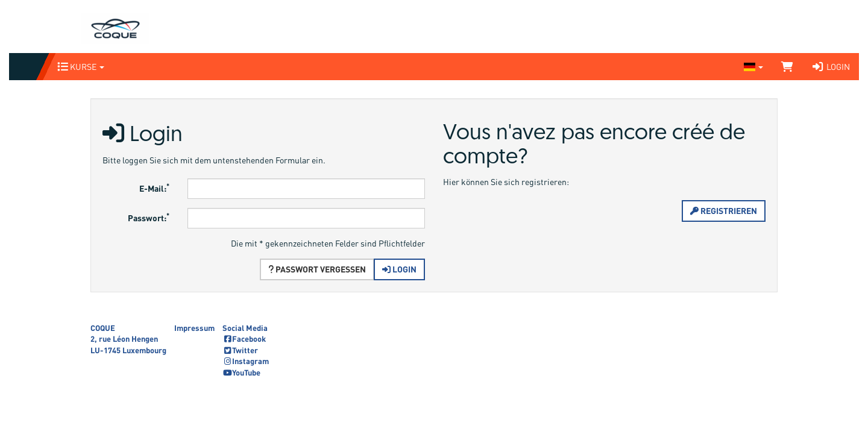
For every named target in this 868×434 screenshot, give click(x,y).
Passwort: (149, 217)
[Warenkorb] (787, 67)
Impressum (194, 328)
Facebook (244, 339)
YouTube (241, 373)
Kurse (81, 67)
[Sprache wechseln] (753, 67)
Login (831, 67)
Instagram (246, 361)
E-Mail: (154, 187)
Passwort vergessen (317, 269)
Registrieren (724, 211)
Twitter (240, 350)
